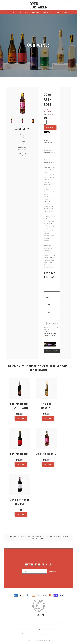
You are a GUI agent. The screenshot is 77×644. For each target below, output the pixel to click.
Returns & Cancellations (32, 624)
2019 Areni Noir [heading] (20, 454)
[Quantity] (45, 122)
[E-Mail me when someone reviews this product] (45, 324)
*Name (46, 290)
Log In (56, 2)
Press (52, 12)
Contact (59, 12)
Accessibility (47, 624)
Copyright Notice (59, 624)
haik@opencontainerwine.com (46, 629)
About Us (10, 12)
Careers (67, 12)
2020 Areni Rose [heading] (47, 454)
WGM (48, 640)
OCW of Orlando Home (38, 5)
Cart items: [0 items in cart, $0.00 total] (68, 2)
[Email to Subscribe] (34, 571)
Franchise (45, 12)
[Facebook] (33, 615)
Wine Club (19, 12)
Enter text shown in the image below (50, 334)
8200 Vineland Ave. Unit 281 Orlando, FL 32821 (38, 634)
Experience (35, 12)
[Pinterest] (43, 615)
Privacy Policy (17, 624)
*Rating (47, 305)
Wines (27, 12)
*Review (47, 312)
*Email (47, 297)
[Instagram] (38, 615)
